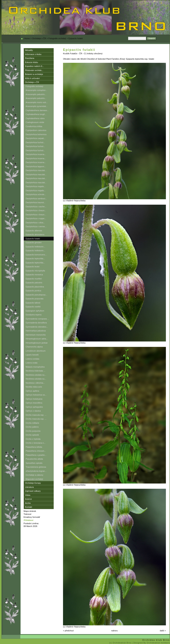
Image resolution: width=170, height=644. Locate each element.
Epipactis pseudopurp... (36, 295)
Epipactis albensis (34, 231)
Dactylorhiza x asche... (36, 207)
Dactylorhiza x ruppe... (36, 218)
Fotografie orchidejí (57, 38)
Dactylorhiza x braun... (36, 210)
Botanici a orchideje (34, 74)
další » (163, 631)
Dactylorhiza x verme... (36, 226)
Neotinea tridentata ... (35, 371)
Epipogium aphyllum (35, 311)
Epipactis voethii (33, 307)
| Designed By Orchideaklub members (151, 643)
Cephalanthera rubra (35, 118)
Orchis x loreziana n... (36, 443)
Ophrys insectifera (34, 403)
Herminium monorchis (36, 335)
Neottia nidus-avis (34, 387)
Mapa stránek (30, 511)
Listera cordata (32, 359)
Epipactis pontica (33, 291)
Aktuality (29, 50)
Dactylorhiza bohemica (36, 134)
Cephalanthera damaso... (37, 110)
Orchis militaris (32, 423)
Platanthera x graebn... (36, 455)
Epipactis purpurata (35, 299)
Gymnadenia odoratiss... (37, 327)
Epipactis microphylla (35, 271)
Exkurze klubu (32, 62)
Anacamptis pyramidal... (37, 106)
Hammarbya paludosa (36, 331)
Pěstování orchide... (34, 70)
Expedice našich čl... (34, 66)
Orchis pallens (32, 427)
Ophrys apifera (32, 391)
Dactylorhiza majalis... (36, 186)
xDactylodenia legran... (36, 471)
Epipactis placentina (35, 287)
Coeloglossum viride (35, 122)
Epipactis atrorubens (35, 234)
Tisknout (27, 514)
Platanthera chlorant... (36, 451)
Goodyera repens (34, 315)
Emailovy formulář (32, 517)
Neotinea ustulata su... (36, 375)
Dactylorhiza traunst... (36, 202)
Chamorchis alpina (34, 347)
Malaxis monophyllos (35, 367)
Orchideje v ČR (39, 38)
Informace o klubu (33, 54)
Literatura (29, 487)
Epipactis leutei (33, 267)
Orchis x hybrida (33, 439)
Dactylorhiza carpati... (36, 138)
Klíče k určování (32, 78)
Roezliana (30, 58)
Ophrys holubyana (34, 399)
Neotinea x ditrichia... (35, 383)
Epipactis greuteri (34, 243)
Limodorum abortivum (36, 351)
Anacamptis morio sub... (37, 102)
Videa (28, 495)
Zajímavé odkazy (33, 491)
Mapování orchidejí (34, 479)
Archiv (28, 503)
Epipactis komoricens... (36, 255)
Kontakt (29, 507)
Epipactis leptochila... (35, 259)
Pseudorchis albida (34, 459)
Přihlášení (29, 520)
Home (27, 38)
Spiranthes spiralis (34, 463)
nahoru (114, 631)
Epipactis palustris (34, 283)
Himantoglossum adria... (37, 339)
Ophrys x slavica (33, 411)
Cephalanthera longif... (36, 114)
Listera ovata (32, 363)
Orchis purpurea (33, 431)
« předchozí (68, 631)
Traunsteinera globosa (36, 467)
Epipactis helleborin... (35, 247)
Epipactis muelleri (34, 279)
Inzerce (28, 499)
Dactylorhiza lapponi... (36, 166)
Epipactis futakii (33, 239)
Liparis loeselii (32, 355)
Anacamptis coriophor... (36, 90)
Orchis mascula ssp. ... (36, 415)
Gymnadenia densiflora (36, 323)
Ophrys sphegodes (34, 407)
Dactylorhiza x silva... (35, 223)
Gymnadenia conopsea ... (37, 319)
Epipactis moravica (34, 275)
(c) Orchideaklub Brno (121, 643)
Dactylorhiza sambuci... (36, 199)
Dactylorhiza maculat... (36, 170)
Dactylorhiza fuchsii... (35, 142)
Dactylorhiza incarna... (36, 154)
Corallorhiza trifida (34, 126)
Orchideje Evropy (33, 483)
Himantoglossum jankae (37, 343)
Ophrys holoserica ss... (36, 395)
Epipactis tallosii (33, 303)
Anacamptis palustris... (36, 94)
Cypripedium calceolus (36, 130)
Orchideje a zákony (34, 475)
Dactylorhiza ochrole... (36, 194)
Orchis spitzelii (32, 435)
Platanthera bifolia (34, 447)
